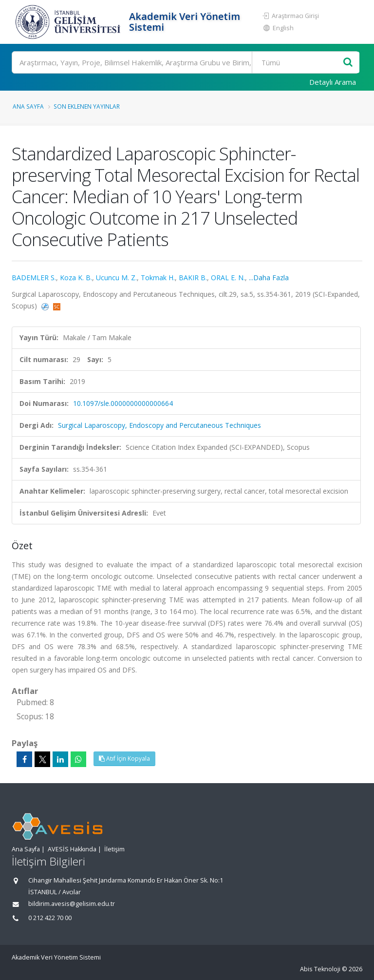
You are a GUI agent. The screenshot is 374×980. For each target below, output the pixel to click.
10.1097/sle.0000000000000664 (123, 403)
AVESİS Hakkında (72, 849)
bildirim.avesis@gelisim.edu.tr (72, 904)
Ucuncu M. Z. (116, 278)
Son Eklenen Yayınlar (87, 106)
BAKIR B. (193, 278)
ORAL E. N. (228, 278)
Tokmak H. (158, 278)
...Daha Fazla (269, 278)
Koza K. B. (76, 278)
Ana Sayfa (28, 106)
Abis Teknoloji (320, 969)
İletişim (114, 849)
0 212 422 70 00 (50, 918)
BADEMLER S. (34, 278)
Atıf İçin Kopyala (124, 759)
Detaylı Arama (333, 82)
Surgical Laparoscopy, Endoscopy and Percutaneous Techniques (159, 425)
